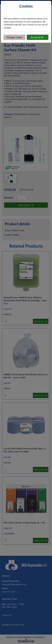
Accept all (37, 37)
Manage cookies (14, 37)
